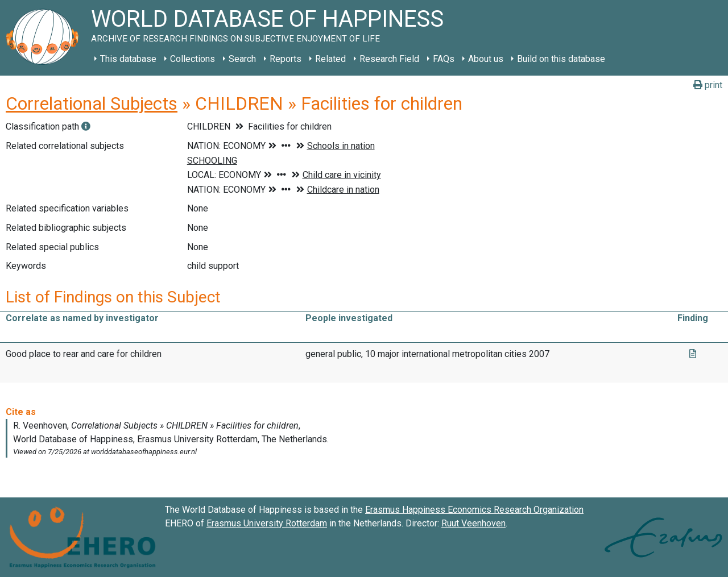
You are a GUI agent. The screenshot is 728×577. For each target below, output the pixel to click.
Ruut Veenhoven (473, 523)
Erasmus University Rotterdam (267, 523)
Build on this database (561, 59)
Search (242, 59)
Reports (286, 59)
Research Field (389, 59)
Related (330, 59)
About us (486, 59)
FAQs (444, 59)
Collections (193, 59)
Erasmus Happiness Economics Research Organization (474, 510)
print (708, 85)
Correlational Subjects (92, 103)
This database (128, 59)
